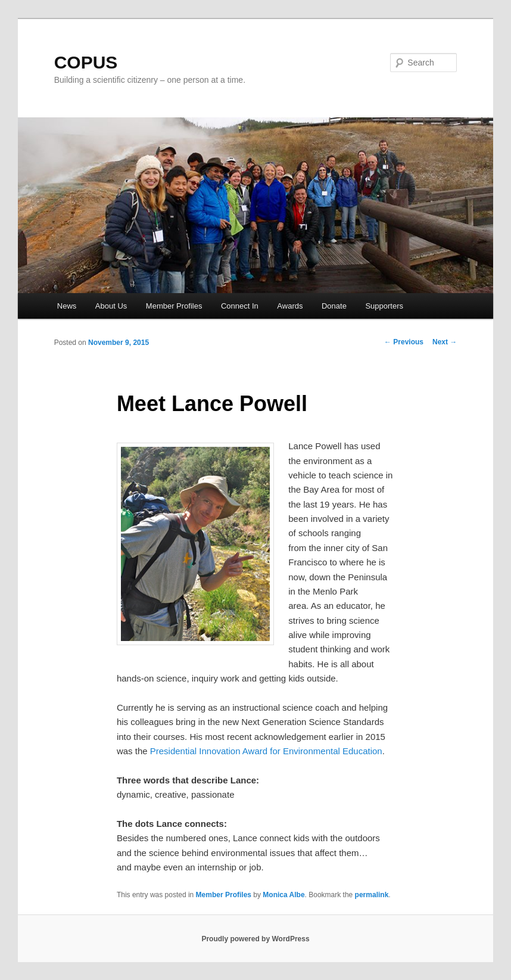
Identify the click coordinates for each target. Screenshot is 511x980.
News (67, 306)
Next (445, 342)
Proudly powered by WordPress (255, 939)
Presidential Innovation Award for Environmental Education (266, 751)
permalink (372, 895)
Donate (334, 306)
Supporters (384, 306)
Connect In (240, 306)
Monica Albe (283, 895)
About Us (111, 306)
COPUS (86, 62)
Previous (404, 342)
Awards (290, 306)
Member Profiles (174, 306)
